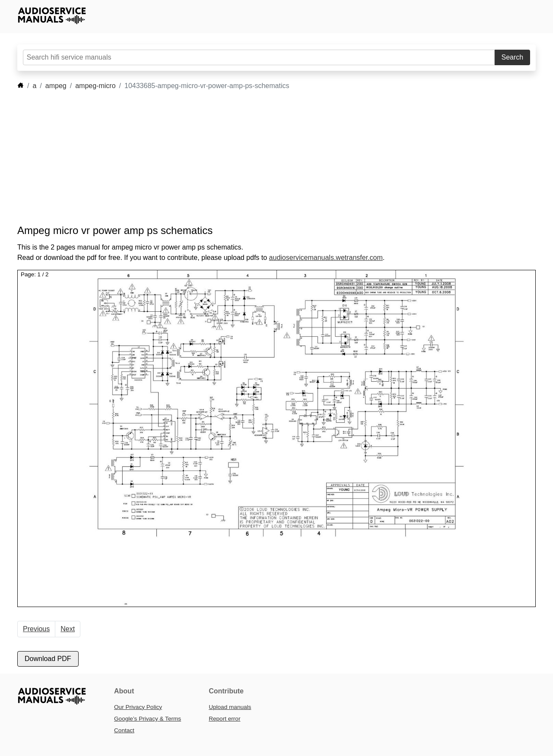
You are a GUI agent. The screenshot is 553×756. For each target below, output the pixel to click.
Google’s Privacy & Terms (148, 719)
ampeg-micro (95, 86)
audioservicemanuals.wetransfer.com (326, 258)
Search (513, 57)
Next (68, 629)
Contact (124, 730)
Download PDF (48, 659)
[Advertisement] (264, 158)
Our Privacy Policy (138, 707)
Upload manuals (230, 707)
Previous (36, 629)
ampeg (56, 86)
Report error (224, 719)
